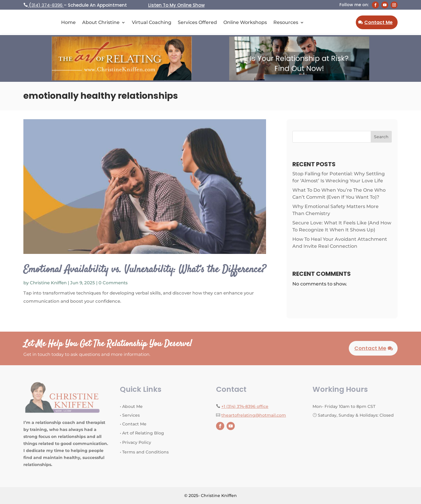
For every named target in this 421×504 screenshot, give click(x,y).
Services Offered (197, 23)
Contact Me (378, 22)
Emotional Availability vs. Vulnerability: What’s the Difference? (145, 270)
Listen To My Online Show (176, 5)
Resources (286, 23)
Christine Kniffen (48, 283)
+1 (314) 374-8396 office (245, 406)
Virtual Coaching (152, 23)
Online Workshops (245, 23)
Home (68, 23)
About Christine (101, 23)
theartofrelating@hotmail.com (254, 415)
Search (381, 137)
